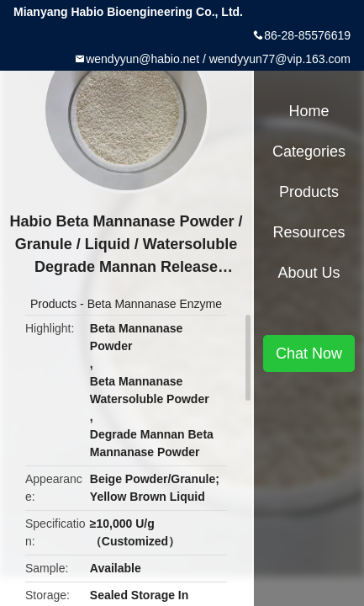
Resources (309, 232)
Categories (309, 151)
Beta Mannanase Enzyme (155, 304)
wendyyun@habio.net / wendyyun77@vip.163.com (218, 59)
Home (309, 111)
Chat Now (309, 353)
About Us (309, 273)
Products (53, 304)
